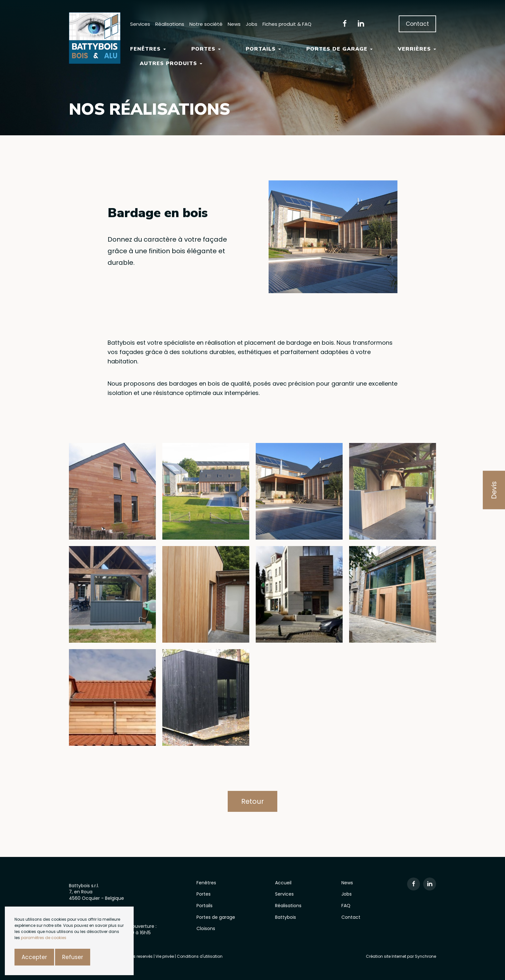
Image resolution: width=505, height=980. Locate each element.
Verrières (417, 49)
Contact (417, 24)
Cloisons (206, 928)
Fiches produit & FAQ (287, 24)
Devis (494, 490)
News (234, 24)
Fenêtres (148, 49)
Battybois (286, 917)
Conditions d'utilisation (200, 956)
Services (140, 24)
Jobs (252, 24)
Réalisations (170, 24)
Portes (206, 49)
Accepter (34, 957)
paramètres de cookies (44, 938)
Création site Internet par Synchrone (401, 956)
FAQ (346, 906)
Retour (252, 801)
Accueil (283, 883)
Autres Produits (171, 63)
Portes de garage (339, 49)
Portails (263, 49)
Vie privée (165, 956)
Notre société (206, 24)
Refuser (73, 957)
